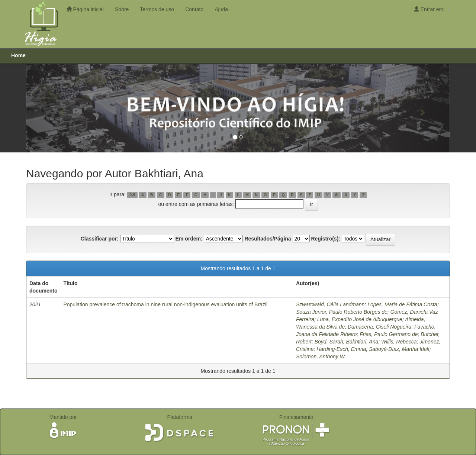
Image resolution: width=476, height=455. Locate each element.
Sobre (122, 9)
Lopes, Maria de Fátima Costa (402, 304)
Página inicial (85, 9)
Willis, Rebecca (399, 342)
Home (18, 55)
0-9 (132, 195)
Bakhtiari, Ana (362, 342)
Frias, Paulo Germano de (389, 334)
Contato (194, 9)
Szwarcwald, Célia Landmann (330, 304)
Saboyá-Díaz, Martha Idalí (399, 349)
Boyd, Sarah (329, 342)
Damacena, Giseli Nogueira (379, 327)
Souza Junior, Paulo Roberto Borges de (342, 312)
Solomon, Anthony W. (321, 356)
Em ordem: (189, 239)
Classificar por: (100, 239)
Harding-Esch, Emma (341, 349)
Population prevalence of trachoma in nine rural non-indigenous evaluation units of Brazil (165, 304)
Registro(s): (326, 239)
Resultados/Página (268, 239)
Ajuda (221, 9)
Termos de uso (157, 9)
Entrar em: (432, 9)
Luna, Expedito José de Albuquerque (360, 319)
